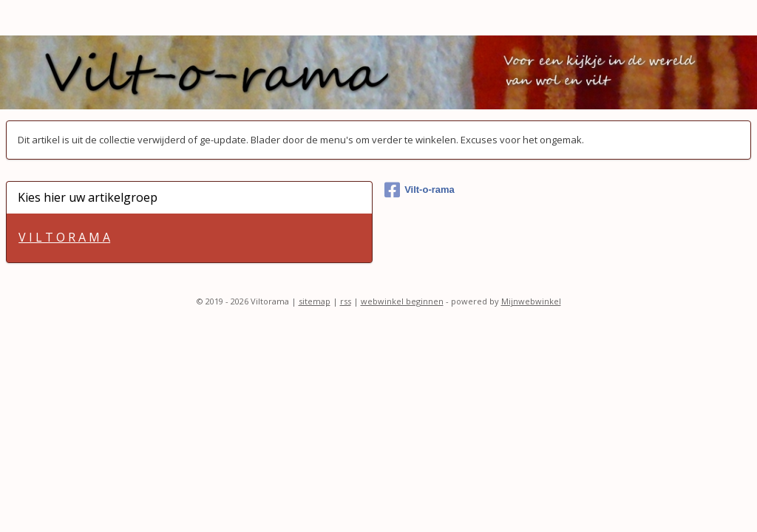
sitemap (315, 301)
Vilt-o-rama (420, 190)
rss (346, 301)
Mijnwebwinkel (531, 301)
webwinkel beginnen (402, 301)
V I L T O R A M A (64, 237)
